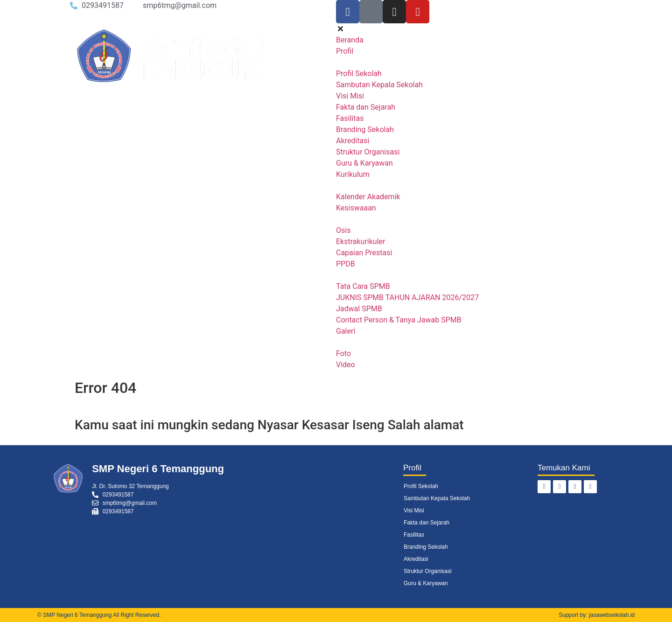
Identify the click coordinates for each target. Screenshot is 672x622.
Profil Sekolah (421, 486)
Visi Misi (414, 510)
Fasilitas (414, 535)
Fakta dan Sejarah (427, 523)
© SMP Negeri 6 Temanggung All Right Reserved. (99, 615)
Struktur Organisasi (428, 571)
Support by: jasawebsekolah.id (597, 615)
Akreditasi (416, 559)
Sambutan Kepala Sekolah (437, 498)
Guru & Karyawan (426, 583)
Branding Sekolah (426, 547)
